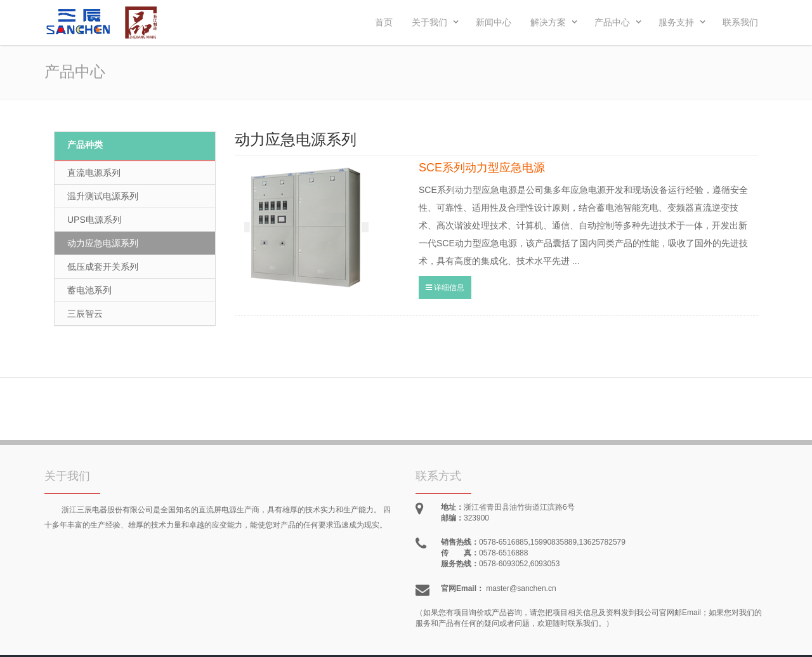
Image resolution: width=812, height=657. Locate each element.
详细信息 (445, 288)
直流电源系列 (94, 173)
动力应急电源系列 (103, 243)
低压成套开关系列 (103, 267)
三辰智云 (85, 314)
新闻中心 (494, 22)
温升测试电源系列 (103, 196)
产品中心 (618, 22)
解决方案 (554, 22)
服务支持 (682, 22)
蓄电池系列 (89, 290)
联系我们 (740, 22)
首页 (384, 22)
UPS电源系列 (94, 220)
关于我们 (435, 22)
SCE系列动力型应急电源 (482, 168)
